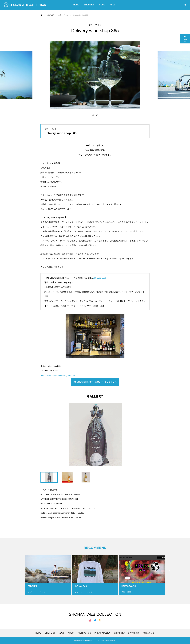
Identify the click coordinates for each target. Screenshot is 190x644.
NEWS (102, 5)
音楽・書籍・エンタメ (131, 592)
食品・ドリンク (95, 25)
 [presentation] (20, 571)
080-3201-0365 (100, 278)
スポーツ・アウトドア (37, 592)
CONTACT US (85, 633)
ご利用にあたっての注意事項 (127, 633)
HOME (76, 5)
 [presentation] (170, 571)
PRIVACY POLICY (103, 633)
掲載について (149, 633)
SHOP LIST (89, 5)
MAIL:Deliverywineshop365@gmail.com (58, 375)
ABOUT (113, 5)
